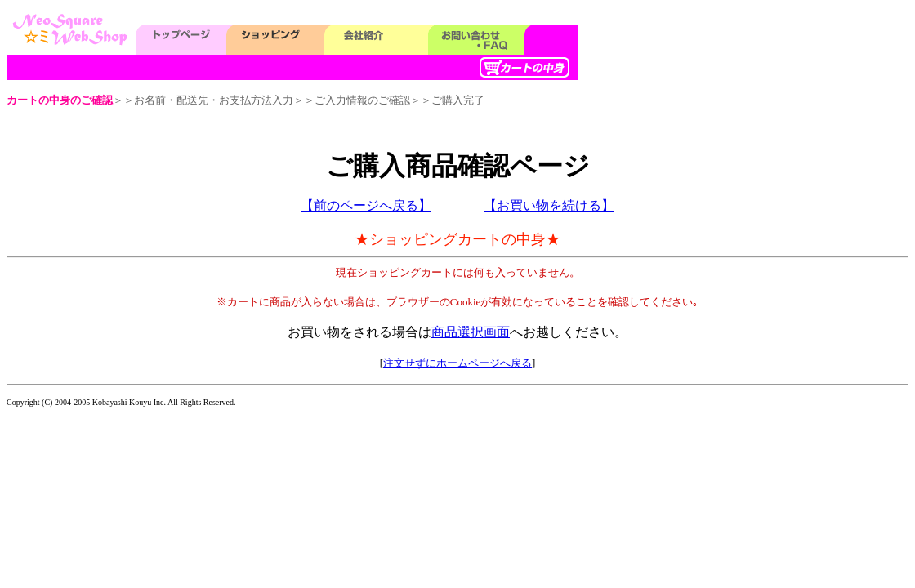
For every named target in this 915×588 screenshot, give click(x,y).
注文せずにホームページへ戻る (457, 363)
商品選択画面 (471, 332)
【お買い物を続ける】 (549, 205)
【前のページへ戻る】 (366, 205)
